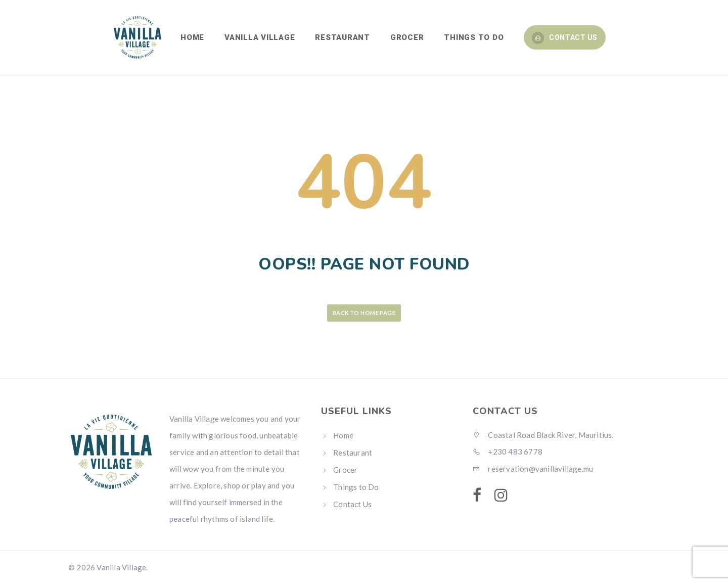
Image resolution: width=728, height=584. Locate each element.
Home (343, 435)
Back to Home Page (364, 313)
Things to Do (356, 487)
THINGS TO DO (474, 37)
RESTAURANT (343, 37)
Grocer (345, 470)
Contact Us (565, 38)
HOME (192, 37)
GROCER (407, 37)
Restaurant (353, 453)
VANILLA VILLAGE (260, 37)
